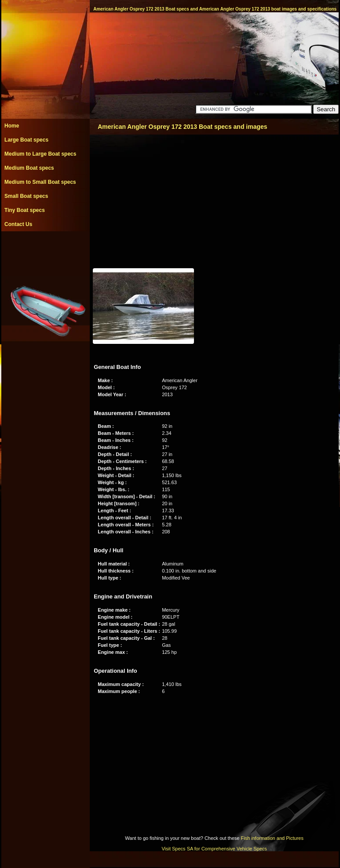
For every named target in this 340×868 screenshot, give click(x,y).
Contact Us (18, 224)
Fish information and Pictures (272, 838)
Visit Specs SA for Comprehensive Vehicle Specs (214, 849)
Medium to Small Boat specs (40, 182)
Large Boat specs (26, 140)
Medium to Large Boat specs (40, 154)
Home (12, 126)
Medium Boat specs (29, 168)
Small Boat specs (26, 196)
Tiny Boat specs (25, 210)
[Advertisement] (45, 251)
